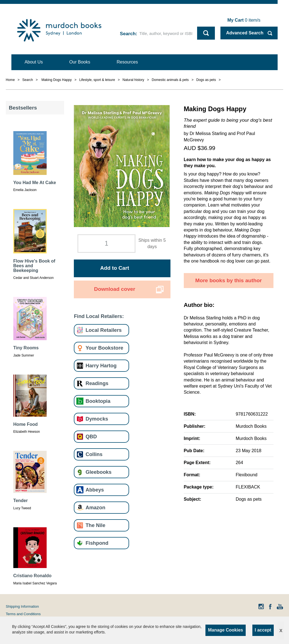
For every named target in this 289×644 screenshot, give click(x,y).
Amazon (95, 507)
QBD (91, 436)
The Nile (95, 525)
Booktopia (98, 401)
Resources (127, 62)
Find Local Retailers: (99, 316)
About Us (34, 62)
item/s (244, 20)
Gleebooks (98, 472)
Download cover (115, 289)
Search (128, 34)
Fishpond (97, 543)
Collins (94, 454)
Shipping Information (22, 606)
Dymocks (97, 419)
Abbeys (95, 490)
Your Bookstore (104, 348)
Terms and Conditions (23, 614)
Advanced (245, 33)
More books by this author (228, 280)
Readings (97, 383)
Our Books (80, 62)
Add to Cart (115, 268)
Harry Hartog (101, 366)
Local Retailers (104, 330)
